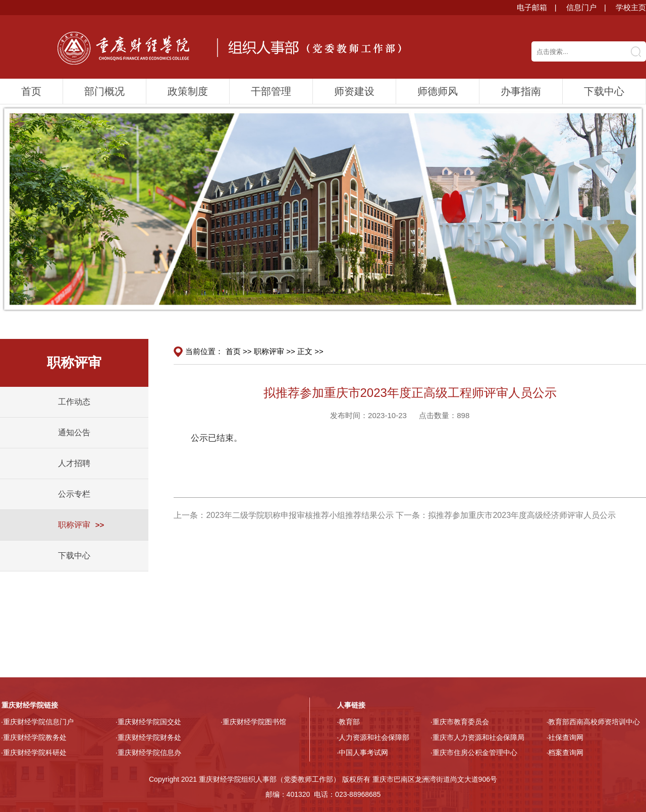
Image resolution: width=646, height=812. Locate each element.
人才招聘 (74, 463)
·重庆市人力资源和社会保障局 (477, 737)
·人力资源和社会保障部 (373, 737)
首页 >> (239, 351)
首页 (31, 91)
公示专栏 (74, 494)
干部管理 (271, 91)
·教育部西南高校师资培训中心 (594, 722)
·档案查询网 (565, 752)
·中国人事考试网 (363, 752)
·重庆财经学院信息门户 (37, 722)
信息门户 (581, 7)
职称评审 (74, 525)
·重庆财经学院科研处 (34, 752)
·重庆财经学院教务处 (34, 737)
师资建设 (354, 91)
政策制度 (188, 91)
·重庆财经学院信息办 (148, 752)
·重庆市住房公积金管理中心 (474, 752)
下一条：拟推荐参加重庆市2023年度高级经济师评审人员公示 (506, 515)
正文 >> (310, 351)
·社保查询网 (565, 737)
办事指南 (521, 91)
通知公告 (74, 432)
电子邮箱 (532, 7)
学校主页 (631, 7)
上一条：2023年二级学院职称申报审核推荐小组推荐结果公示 (284, 515)
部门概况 (104, 91)
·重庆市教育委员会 (460, 722)
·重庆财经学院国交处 (148, 722)
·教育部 (349, 722)
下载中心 (604, 91)
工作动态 (74, 402)
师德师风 (438, 91)
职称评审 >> (275, 351)
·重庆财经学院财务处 (148, 737)
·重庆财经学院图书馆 (253, 722)
